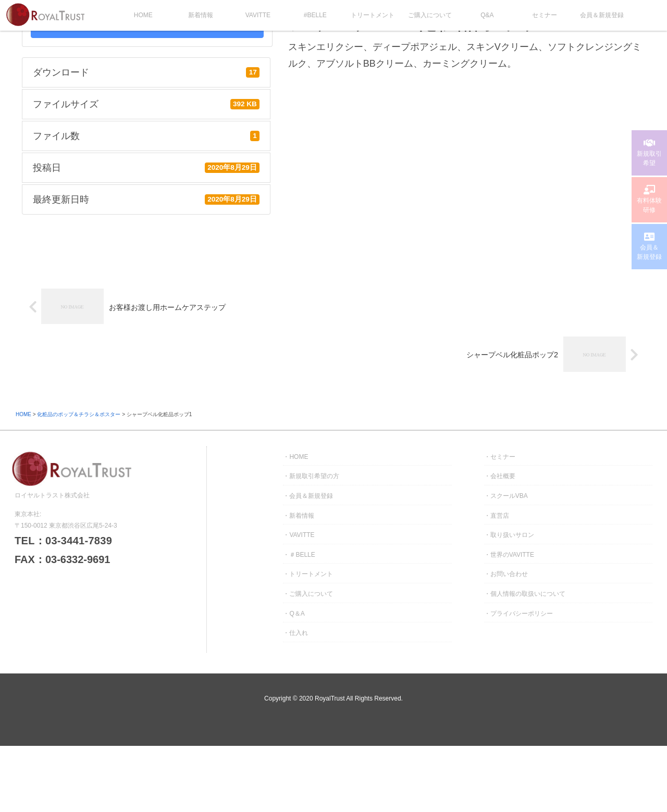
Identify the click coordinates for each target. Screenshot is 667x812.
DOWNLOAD (147, 28)
